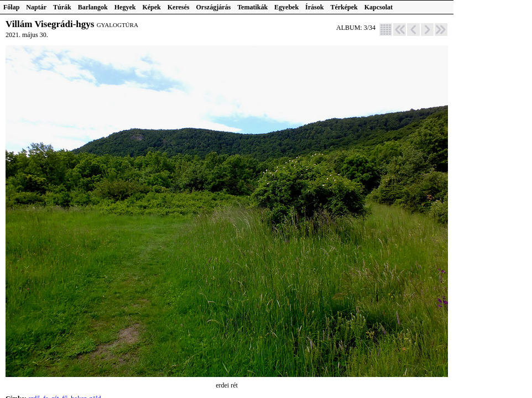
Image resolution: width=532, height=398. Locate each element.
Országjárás (214, 7)
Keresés (179, 7)
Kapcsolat (379, 7)
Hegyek (125, 7)
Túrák (62, 7)
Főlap (11, 7)
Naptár (36, 7)
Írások (314, 7)
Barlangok (93, 7)
